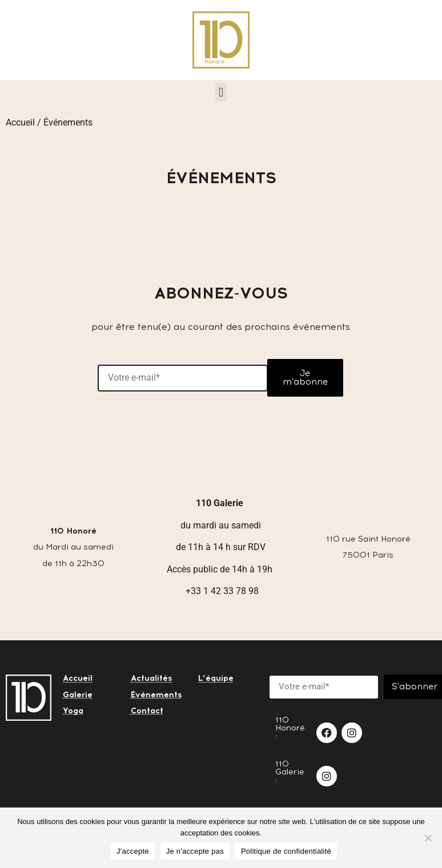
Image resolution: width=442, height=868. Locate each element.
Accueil (20, 122)
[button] (221, 92)
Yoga (73, 711)
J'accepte (133, 851)
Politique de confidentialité (286, 851)
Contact (147, 711)
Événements (156, 695)
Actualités (152, 678)
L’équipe (216, 678)
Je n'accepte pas (195, 851)
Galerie (78, 695)
